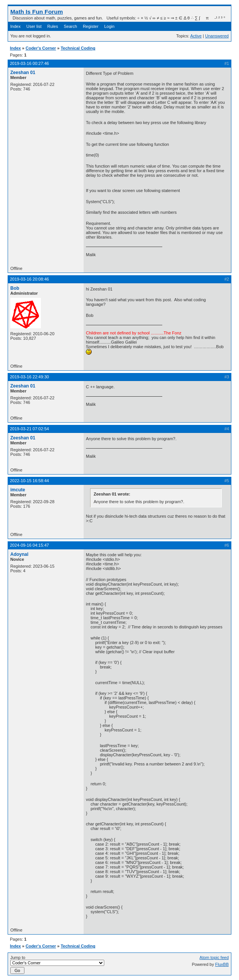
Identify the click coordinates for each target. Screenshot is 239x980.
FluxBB (222, 964)
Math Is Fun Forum (37, 12)
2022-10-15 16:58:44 (29, 481)
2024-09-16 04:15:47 (29, 545)
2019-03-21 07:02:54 (29, 429)
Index (15, 26)
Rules (53, 26)
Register (91, 26)
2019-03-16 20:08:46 (29, 279)
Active (196, 36)
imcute (18, 490)
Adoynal (19, 554)
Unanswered (217, 36)
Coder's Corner (41, 48)
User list (34, 26)
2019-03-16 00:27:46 (29, 63)
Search (70, 26)
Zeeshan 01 (23, 73)
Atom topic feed (214, 957)
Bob (15, 288)
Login (109, 26)
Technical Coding (78, 48)
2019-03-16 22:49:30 (29, 377)
